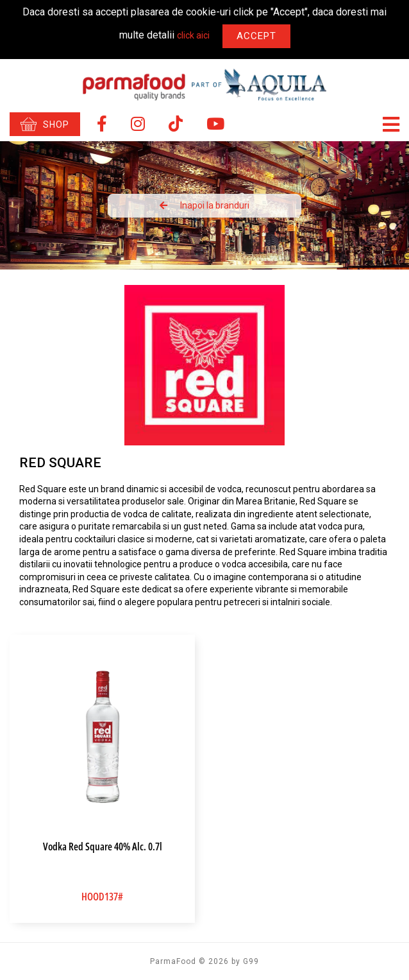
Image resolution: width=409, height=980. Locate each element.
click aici (193, 36)
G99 (251, 961)
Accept (256, 36)
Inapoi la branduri (204, 205)
